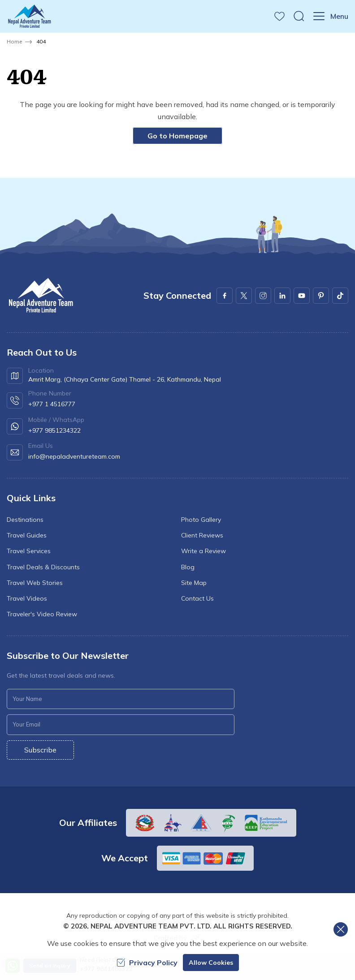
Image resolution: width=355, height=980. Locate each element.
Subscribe (40, 750)
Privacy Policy (147, 963)
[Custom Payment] (205, 858)
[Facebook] (225, 296)
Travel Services (29, 551)
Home (14, 41)
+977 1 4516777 (52, 404)
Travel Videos (27, 598)
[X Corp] (244, 296)
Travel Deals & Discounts (43, 567)
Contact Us (197, 598)
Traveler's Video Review (42, 614)
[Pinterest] (321, 296)
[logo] (40, 295)
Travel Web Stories (35, 583)
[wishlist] (279, 16)
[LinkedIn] (282, 296)
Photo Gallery (201, 520)
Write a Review (203, 551)
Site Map (194, 583)
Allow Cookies (211, 963)
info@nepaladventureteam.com (74, 456)
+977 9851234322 (54, 430)
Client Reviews (202, 535)
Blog (188, 567)
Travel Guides (27, 535)
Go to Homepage (177, 136)
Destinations (25, 520)
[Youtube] (302, 296)
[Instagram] (263, 296)
